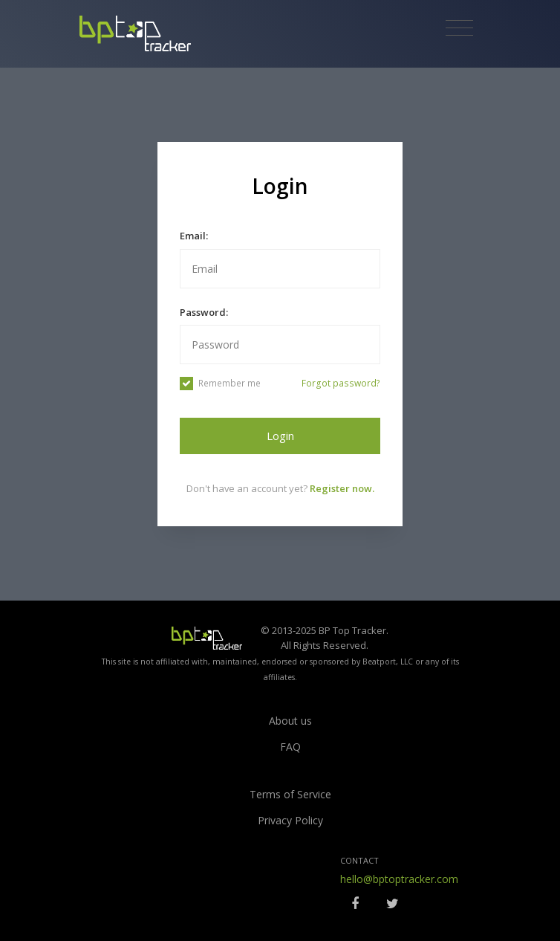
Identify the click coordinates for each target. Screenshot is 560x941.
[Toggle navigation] (459, 28)
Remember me (220, 384)
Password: (204, 312)
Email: (194, 236)
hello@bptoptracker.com (399, 879)
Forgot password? (341, 383)
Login (280, 436)
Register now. (342, 488)
